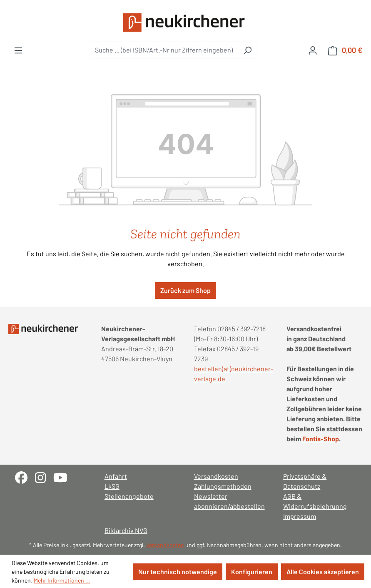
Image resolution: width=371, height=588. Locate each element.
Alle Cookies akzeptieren (323, 572)
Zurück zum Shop (185, 290)
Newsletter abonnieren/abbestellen (229, 501)
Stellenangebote (129, 496)
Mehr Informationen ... (62, 580)
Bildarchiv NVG (126, 530)
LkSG (112, 486)
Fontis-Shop (321, 439)
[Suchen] (248, 50)
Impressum (300, 516)
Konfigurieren (252, 572)
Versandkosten (216, 476)
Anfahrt (116, 476)
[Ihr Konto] (313, 50)
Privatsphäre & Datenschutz (305, 481)
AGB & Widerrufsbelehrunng (315, 501)
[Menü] (18, 50)
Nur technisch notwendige (178, 572)
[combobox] (164, 50)
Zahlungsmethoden (223, 486)
